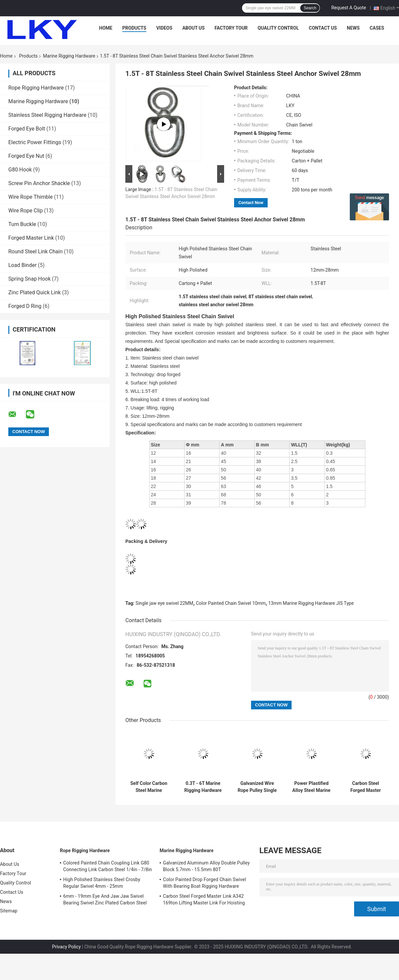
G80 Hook (20, 170)
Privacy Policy (66, 947)
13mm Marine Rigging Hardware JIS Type (311, 603)
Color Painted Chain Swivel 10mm (231, 603)
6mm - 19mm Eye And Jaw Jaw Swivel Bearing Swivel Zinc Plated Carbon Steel (105, 899)
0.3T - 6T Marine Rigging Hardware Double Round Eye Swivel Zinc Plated (203, 787)
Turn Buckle (22, 224)
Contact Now (251, 203)
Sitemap (9, 911)
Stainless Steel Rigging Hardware (47, 115)
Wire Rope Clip (25, 211)
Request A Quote (348, 8)
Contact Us (323, 28)
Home (106, 28)
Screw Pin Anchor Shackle (39, 183)
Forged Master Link (31, 238)
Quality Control (278, 28)
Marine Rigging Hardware (69, 56)
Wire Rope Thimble (31, 197)
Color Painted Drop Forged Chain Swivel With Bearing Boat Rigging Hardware (204, 883)
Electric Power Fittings (35, 142)
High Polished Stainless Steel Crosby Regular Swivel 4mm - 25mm (102, 883)
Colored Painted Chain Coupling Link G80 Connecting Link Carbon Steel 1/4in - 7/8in (108, 866)
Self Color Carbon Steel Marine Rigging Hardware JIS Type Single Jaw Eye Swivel (149, 787)
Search (310, 8)
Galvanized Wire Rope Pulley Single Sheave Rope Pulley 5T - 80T (257, 787)
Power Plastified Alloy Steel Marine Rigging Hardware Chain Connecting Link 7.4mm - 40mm (311, 787)
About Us (193, 28)
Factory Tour (231, 28)
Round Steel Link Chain (35, 251)
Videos (164, 28)
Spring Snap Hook (29, 279)
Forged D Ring (25, 306)
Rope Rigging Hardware (36, 88)
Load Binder (22, 265)
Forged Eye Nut (26, 156)
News (353, 28)
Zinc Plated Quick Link (35, 292)
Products (134, 28)
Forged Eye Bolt (27, 129)
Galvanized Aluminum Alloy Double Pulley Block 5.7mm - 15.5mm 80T (206, 866)
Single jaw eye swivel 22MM (165, 603)
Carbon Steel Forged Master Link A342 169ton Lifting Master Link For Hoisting (366, 787)
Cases (377, 28)
